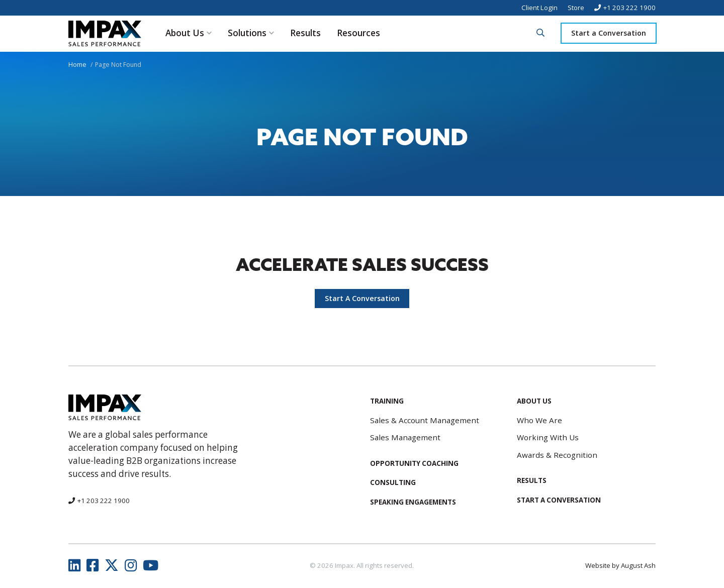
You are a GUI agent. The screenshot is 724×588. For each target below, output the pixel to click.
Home (77, 65)
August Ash (638, 565)
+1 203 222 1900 (629, 8)
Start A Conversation (362, 298)
